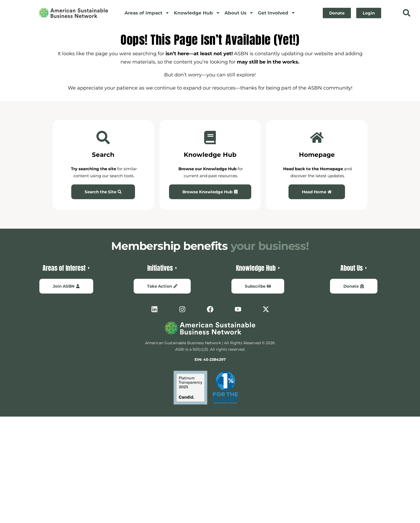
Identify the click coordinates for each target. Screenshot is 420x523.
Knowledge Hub (197, 13)
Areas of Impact (147, 13)
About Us (239, 13)
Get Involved (277, 13)
